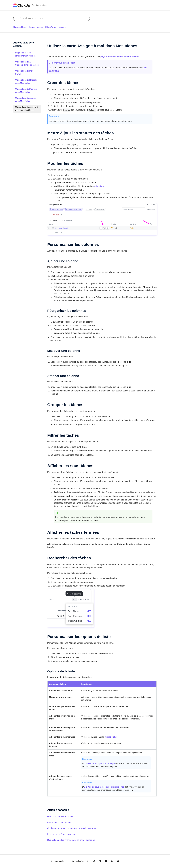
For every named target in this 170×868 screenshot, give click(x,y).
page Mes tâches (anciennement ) (120, 56)
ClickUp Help (19, 27)
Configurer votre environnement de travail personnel (72, 828)
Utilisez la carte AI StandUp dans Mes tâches (27, 63)
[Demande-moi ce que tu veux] (52, 18)
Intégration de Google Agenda (61, 834)
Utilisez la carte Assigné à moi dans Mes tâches (27, 108)
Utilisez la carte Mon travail (60, 817)
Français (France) (81, 861)
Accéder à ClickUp (59, 861)
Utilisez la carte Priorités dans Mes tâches (26, 90)
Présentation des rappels (59, 822)
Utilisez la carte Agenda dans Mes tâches (26, 99)
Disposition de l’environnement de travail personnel (71, 840)
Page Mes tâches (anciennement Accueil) (26, 54)
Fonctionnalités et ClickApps (42, 27)
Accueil (63, 27)
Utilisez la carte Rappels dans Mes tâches (26, 81)
